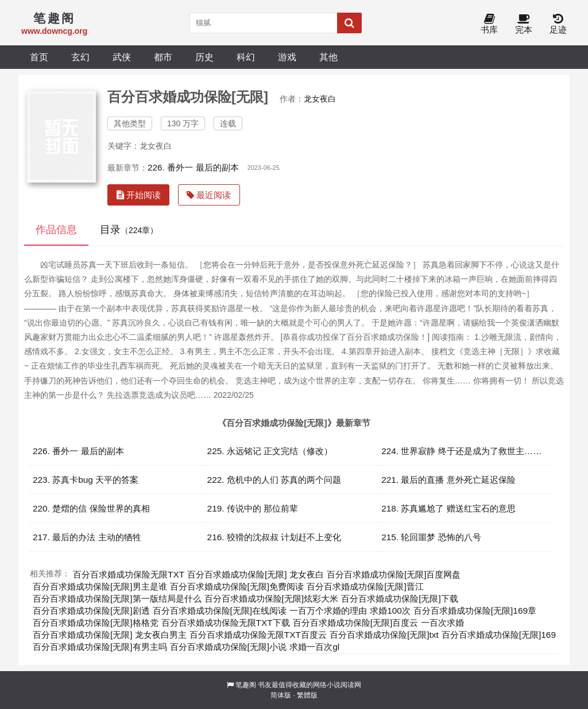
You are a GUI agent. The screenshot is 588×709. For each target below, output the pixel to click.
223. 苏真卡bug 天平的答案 (86, 480)
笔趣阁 (246, 685)
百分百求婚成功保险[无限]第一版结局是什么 (117, 598)
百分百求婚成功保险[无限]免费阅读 (237, 586)
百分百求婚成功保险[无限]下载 (400, 598)
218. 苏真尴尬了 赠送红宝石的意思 (448, 508)
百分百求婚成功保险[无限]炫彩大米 (272, 598)
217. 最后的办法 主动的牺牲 (87, 537)
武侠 (122, 57)
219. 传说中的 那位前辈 (253, 508)
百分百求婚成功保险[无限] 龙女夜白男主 (110, 635)
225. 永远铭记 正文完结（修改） (270, 451)
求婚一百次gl (314, 647)
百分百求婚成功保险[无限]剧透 (91, 611)
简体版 (281, 695)
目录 (129, 230)
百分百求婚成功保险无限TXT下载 (226, 623)
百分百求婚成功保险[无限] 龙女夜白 (256, 574)
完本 (524, 24)
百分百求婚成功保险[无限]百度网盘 (394, 574)
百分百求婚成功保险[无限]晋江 (365, 586)
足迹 (558, 24)
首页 (39, 57)
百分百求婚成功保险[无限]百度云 (356, 623)
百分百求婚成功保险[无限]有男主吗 (100, 647)
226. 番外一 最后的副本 (193, 167)
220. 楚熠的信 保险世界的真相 (91, 508)
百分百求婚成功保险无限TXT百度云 (258, 635)
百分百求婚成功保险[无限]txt (384, 635)
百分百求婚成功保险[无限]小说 (229, 647)
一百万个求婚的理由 (328, 611)
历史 (204, 57)
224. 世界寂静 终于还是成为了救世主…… (461, 451)
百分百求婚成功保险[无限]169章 (475, 611)
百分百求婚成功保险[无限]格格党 (96, 623)
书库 (489, 24)
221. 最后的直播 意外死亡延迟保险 (448, 480)
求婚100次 (390, 611)
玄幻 (80, 57)
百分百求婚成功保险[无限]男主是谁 (100, 586)
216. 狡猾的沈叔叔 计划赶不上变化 (274, 537)
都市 (163, 57)
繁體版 (307, 695)
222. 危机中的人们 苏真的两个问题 (274, 480)
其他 (328, 57)
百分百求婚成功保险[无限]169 (499, 635)
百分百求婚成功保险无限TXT (129, 574)
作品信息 (56, 230)
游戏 (287, 57)
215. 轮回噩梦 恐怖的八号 (431, 537)
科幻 (246, 57)
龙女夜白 (320, 99)
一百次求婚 (442, 623)
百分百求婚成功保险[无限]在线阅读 (220, 611)
